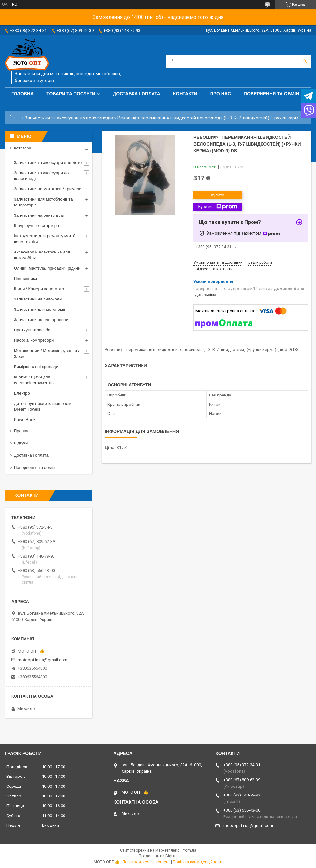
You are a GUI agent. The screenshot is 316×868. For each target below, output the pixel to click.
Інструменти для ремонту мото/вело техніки (44, 239)
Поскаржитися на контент (146, 862)
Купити (218, 195)
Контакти (185, 94)
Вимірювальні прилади (36, 367)
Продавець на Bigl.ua (158, 856)
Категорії (22, 148)
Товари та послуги (71, 94)
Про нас (221, 94)
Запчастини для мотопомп (39, 309)
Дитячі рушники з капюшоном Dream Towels (43, 406)
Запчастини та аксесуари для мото (48, 162)
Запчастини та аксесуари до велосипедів (69, 118)
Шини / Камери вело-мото (39, 289)
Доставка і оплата (137, 94)
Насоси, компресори (34, 340)
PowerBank (25, 420)
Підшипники (25, 278)
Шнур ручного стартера (36, 226)
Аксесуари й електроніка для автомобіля (42, 255)
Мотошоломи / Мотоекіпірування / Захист (47, 353)
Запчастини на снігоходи (38, 299)
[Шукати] (305, 61)
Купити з (217, 207)
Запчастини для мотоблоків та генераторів (43, 202)
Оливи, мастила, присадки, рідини (47, 268)
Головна (22, 94)
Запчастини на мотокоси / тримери (48, 189)
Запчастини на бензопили (39, 215)
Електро (22, 393)
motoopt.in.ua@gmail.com (43, 660)
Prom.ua (189, 850)
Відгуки (21, 443)
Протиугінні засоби (32, 330)
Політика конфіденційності (197, 862)
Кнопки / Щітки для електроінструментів (34, 380)
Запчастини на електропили (41, 320)
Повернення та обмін (272, 94)
